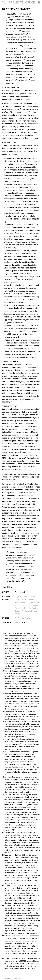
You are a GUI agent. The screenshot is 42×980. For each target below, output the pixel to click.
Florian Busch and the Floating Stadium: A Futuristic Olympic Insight (26, 611)
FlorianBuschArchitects (4, 2)
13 (26, 381)
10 (17, 279)
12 (27, 331)
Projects (16, 2)
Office (30, 2)
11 (23, 322)
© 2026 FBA (8, 978)
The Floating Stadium (23, 618)
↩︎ (32, 669)
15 (38, 426)
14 (11, 401)
